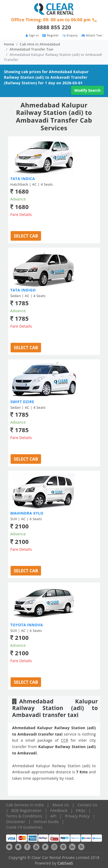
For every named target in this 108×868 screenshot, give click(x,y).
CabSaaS (65, 863)
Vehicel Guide (46, 822)
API (53, 816)
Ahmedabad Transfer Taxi (31, 49)
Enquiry (70, 35)
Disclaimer (16, 822)
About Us (61, 805)
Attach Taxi (92, 35)
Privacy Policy (77, 816)
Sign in (32, 35)
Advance (18, 199)
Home (9, 44)
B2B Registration (26, 810)
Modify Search (87, 90)
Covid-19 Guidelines (24, 827)
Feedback (59, 810)
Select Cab (26, 236)
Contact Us (87, 805)
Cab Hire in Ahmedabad (40, 44)
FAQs (81, 810)
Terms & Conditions (24, 816)
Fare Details (21, 214)
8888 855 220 (54, 27)
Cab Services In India (25, 805)
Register (51, 35)
